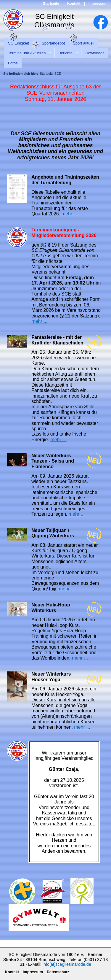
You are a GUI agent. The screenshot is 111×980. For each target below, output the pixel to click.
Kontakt (74, 4)
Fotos (13, 63)
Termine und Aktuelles (28, 53)
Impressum (98, 4)
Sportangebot (53, 43)
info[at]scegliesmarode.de (67, 964)
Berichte (66, 53)
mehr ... (70, 214)
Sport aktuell (83, 43)
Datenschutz (58, 972)
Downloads (95, 53)
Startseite (51, 4)
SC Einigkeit (19, 43)
